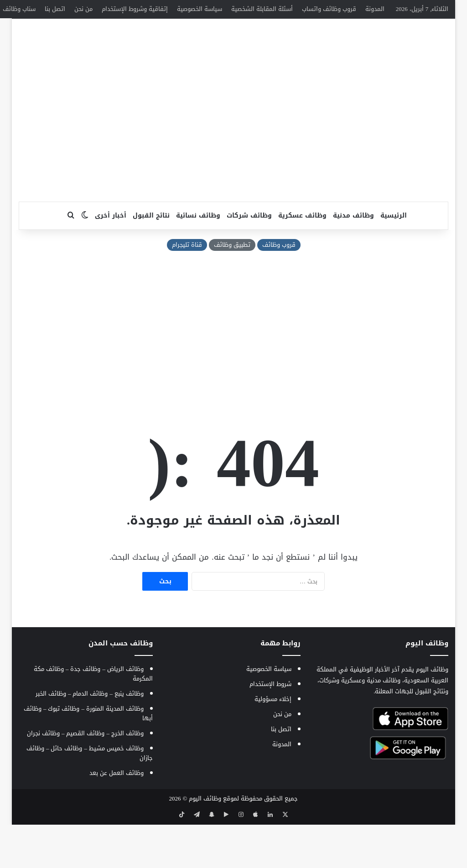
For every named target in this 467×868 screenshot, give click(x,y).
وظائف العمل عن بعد (117, 818)
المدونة (375, 9)
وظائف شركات (249, 261)
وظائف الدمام (90, 739)
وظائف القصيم (85, 778)
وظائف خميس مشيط (116, 793)
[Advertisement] (233, 174)
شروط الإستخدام (270, 729)
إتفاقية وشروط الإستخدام (135, 9)
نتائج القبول (151, 261)
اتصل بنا (55, 9)
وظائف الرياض (125, 714)
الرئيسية (394, 261)
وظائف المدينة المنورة (115, 754)
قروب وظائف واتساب (329, 9)
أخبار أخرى (111, 261)
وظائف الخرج (127, 778)
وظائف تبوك (64, 754)
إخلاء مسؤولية (273, 744)
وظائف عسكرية (302, 261)
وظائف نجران (43, 778)
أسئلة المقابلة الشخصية (262, 9)
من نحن (83, 9)
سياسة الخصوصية (200, 9)
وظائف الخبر (51, 739)
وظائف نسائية (198, 261)
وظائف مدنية (353, 261)
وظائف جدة (85, 714)
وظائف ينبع (129, 739)
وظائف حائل (66, 793)
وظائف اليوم (205, 844)
